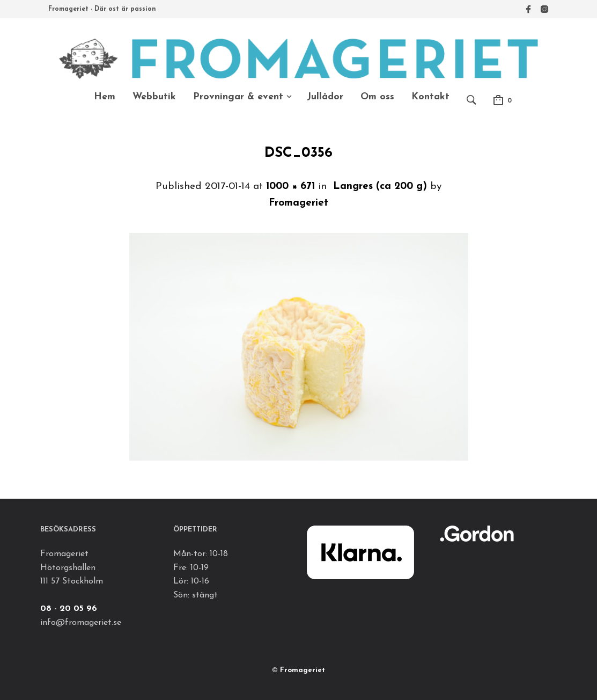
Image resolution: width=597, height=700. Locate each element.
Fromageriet (298, 203)
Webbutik (154, 97)
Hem (105, 97)
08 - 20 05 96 (69, 609)
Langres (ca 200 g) (380, 187)
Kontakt (430, 97)
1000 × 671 (290, 187)
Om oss (377, 97)
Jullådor (325, 97)
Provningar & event (238, 97)
